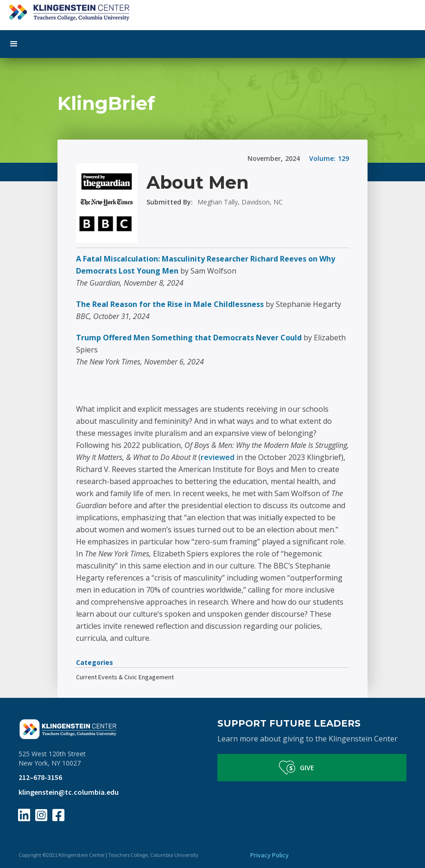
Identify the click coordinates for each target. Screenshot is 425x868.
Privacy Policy (270, 855)
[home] (212, 10)
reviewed (219, 457)
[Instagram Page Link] (41, 815)
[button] (212, 44)
